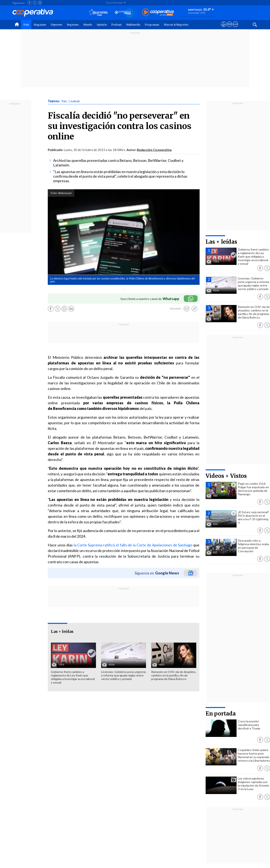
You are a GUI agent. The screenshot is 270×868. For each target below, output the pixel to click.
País (26, 25)
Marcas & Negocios (176, 25)
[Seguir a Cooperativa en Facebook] (29, 3)
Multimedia (133, 25)
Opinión (102, 25)
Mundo (88, 25)
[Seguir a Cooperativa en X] (35, 3)
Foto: (54, 193)
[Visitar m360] (229, 28)
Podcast (116, 25)
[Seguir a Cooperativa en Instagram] (40, 3)
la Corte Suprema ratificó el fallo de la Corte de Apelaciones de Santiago (133, 545)
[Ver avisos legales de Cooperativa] (224, 28)
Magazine (40, 25)
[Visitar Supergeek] (235, 28)
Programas (152, 25)
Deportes (56, 25)
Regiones (73, 25)
